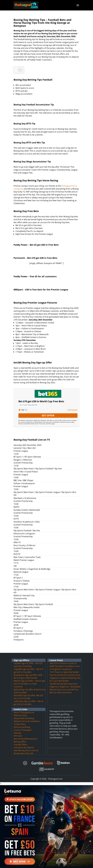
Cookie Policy (20, 721)
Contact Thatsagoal (23, 727)
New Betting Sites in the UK (26, 748)
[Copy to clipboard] (36, 402)
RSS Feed (18, 733)
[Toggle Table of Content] (19, 67)
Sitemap (17, 730)
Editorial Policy (20, 712)
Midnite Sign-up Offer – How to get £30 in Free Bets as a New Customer (29, 681)
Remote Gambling (22, 724)
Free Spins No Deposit (24, 745)
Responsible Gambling (24, 715)
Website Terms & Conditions (27, 718)
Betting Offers (20, 739)
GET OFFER (48, 413)
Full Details (73, 407)
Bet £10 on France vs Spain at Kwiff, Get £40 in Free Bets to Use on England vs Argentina (65, 663)
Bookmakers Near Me (23, 750)
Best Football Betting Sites (26, 736)
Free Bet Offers (21, 742)
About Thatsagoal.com (24, 710)
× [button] (1, 781)
